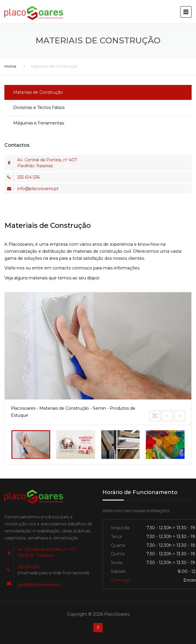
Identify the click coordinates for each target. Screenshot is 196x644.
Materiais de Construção (38, 92)
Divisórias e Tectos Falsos (39, 107)
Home (10, 66)
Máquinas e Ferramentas (39, 123)
